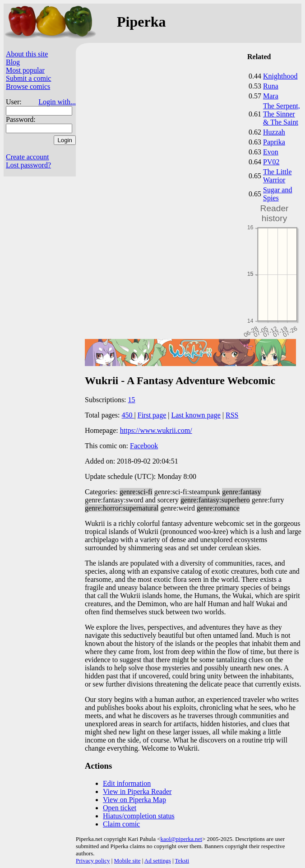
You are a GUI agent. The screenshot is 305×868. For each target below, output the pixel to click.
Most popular (25, 70)
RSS (232, 415)
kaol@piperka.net (181, 839)
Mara (271, 96)
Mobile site (127, 861)
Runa (271, 86)
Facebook (144, 446)
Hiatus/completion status (139, 816)
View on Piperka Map (134, 800)
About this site (27, 54)
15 (132, 400)
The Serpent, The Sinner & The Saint (282, 114)
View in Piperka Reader (137, 791)
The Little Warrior (277, 176)
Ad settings (158, 861)
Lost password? (28, 165)
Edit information (127, 783)
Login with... (57, 102)
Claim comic (121, 824)
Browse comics (28, 86)
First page (152, 415)
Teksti (182, 861)
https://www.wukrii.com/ (156, 430)
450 (128, 415)
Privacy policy (93, 861)
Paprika (274, 142)
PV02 (271, 162)
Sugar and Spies (277, 194)
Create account (28, 157)
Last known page (196, 415)
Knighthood (280, 76)
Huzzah (274, 132)
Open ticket (120, 808)
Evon (271, 152)
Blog (13, 62)
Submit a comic (28, 78)
